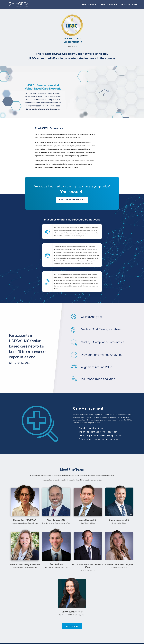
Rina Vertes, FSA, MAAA (25, 520)
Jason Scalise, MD (88, 520)
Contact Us (125, 4)
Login (134, 4)
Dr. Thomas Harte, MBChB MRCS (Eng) (88, 566)
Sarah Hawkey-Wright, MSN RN (25, 564)
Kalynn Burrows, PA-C (72, 612)
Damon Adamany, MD (119, 520)
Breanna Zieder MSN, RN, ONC (119, 564)
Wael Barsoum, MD (56, 520)
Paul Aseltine (56, 564)
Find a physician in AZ (109, 4)
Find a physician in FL (90, 4)
